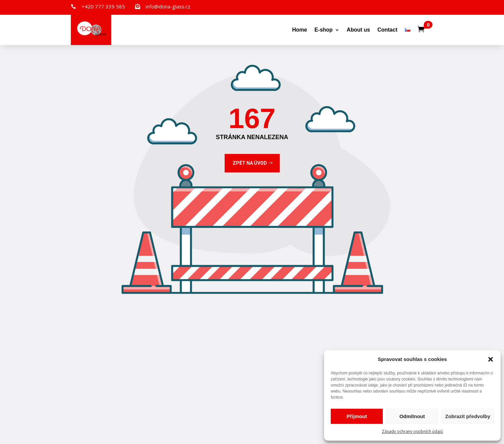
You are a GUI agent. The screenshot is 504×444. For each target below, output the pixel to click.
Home (300, 30)
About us (358, 30)
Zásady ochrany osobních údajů (412, 431)
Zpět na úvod (250, 163)
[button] (491, 359)
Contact (387, 30)
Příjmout (357, 416)
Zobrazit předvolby (468, 416)
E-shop (323, 30)
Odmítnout (412, 416)
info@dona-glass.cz (168, 6)
